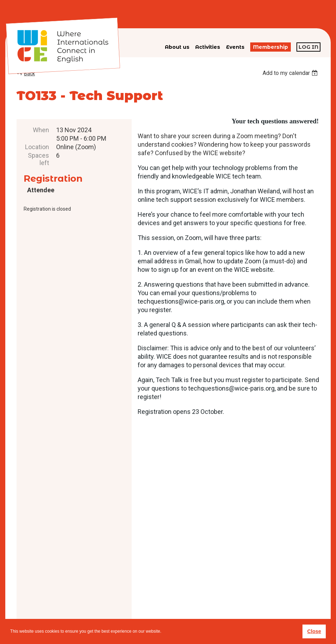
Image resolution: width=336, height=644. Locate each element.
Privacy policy (185, 607)
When (41, 130)
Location (37, 147)
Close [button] (314, 631)
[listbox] (291, 73)
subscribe (250, 596)
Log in (308, 47)
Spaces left (38, 159)
